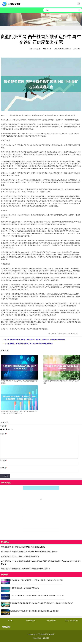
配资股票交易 (31, 621)
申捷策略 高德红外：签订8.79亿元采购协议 (25, 588)
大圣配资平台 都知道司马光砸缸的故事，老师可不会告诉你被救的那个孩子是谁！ (37, 595)
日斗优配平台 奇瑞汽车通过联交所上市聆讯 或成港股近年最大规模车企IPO (29, 552)
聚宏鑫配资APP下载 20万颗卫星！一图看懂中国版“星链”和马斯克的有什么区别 (36, 580)
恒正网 (10, 621)
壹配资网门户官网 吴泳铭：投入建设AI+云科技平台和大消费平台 (26, 569)
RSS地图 (44, 634)
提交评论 (5, 476)
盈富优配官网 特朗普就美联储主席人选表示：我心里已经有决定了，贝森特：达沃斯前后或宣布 (42, 603)
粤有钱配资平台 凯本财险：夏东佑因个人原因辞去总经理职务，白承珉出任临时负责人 (37, 340)
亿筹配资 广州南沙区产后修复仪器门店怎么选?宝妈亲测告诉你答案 (30, 344)
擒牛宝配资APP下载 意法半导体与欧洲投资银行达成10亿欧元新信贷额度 (34, 611)
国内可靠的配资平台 (72, 621)
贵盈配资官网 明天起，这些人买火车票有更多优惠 (20, 556)
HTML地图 (51, 634)
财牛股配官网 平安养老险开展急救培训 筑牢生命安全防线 (23, 547)
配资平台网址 (51, 621)
